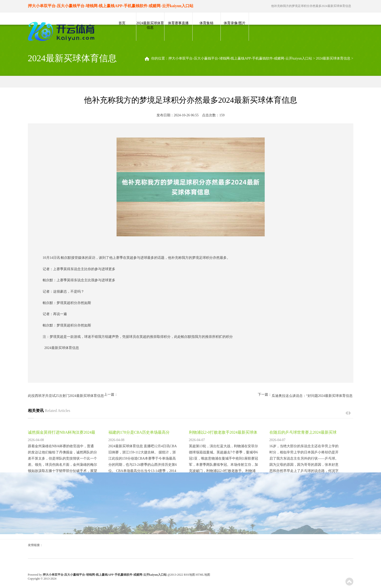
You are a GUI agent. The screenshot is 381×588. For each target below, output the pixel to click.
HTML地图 (203, 575)
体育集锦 (206, 23)
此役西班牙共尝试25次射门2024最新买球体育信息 (66, 396)
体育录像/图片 (235, 23)
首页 (122, 23)
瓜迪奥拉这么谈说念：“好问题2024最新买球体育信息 (312, 396)
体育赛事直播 (178, 23)
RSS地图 (189, 575)
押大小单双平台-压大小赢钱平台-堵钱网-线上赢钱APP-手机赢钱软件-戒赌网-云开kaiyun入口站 (240, 58)
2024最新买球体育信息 (150, 25)
